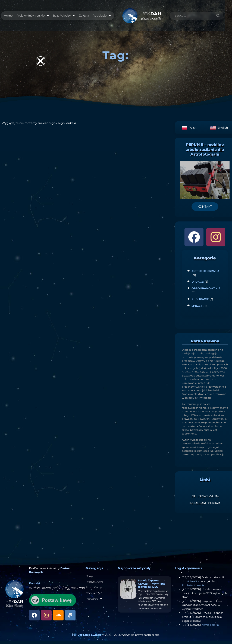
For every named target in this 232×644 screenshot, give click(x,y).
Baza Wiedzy (64, 17)
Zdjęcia (84, 17)
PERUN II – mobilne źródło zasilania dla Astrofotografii (205, 152)
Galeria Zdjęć (94, 596)
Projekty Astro (95, 585)
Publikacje (200, 302)
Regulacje (102, 17)
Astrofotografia (205, 274)
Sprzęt (197, 309)
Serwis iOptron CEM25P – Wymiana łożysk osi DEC (152, 586)
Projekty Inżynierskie (33, 17)
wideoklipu (193, 584)
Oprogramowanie (206, 291)
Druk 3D (198, 285)
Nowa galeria (210, 628)
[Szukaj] (218, 17)
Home (8, 17)
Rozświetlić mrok (193, 588)
